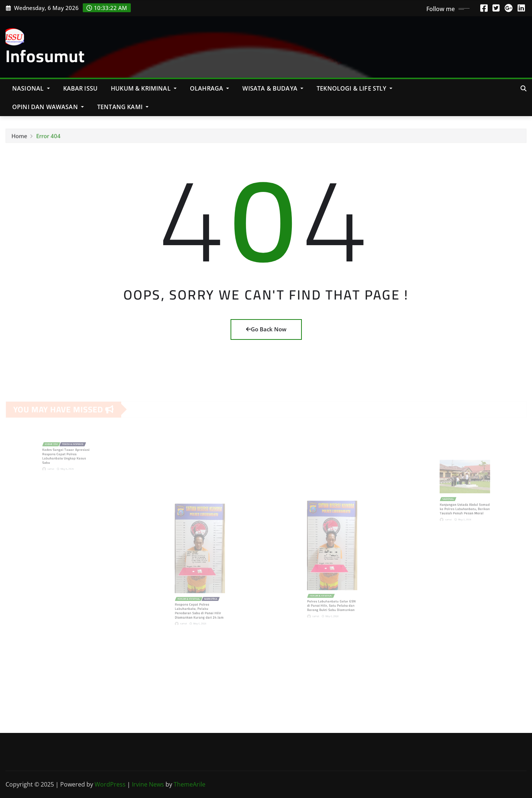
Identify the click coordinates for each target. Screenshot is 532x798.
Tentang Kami (123, 107)
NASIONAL (31, 88)
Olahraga (210, 88)
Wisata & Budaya (273, 88)
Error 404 (48, 138)
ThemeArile (190, 784)
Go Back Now (266, 329)
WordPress (110, 784)
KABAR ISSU (81, 88)
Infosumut (45, 56)
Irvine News (148, 784)
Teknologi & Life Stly (354, 88)
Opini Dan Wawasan (48, 107)
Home (19, 138)
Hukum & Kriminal (144, 88)
